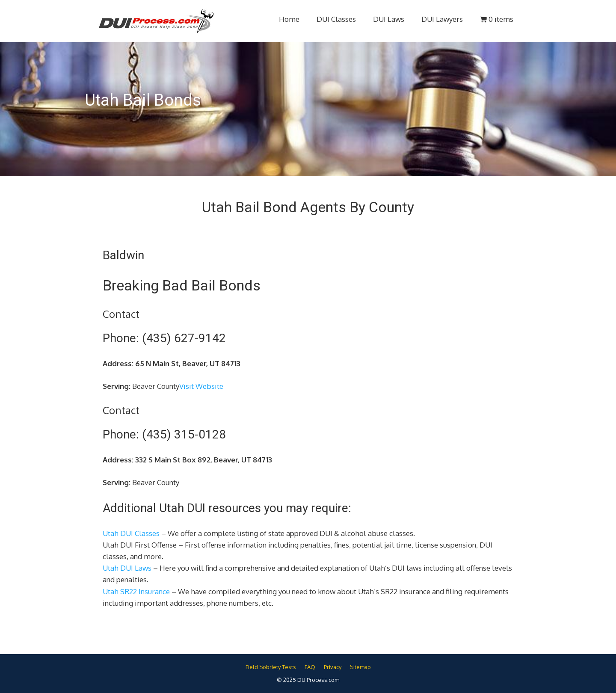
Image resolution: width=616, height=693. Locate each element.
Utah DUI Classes (131, 533)
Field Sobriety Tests (271, 667)
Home (289, 19)
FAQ (310, 667)
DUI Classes (336, 19)
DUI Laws (389, 19)
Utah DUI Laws (127, 568)
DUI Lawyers (442, 19)
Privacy (333, 667)
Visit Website (201, 386)
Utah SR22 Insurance (136, 591)
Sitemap (360, 667)
